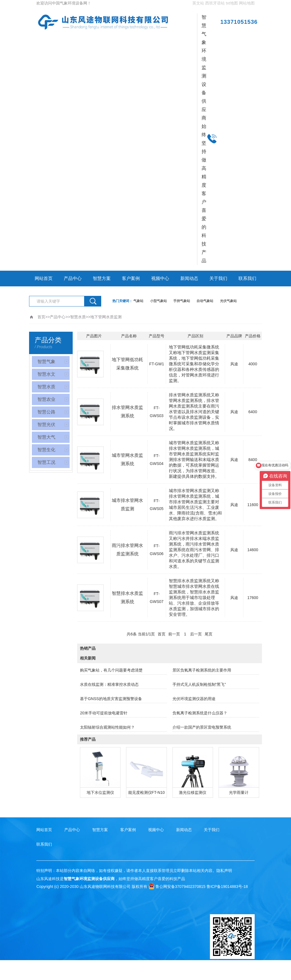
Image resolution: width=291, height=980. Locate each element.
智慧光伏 (46, 424)
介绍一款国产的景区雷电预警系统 (202, 727)
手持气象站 (182, 301)
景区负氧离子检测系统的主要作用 (202, 670)
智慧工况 (46, 462)
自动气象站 (205, 301)
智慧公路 (46, 412)
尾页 (209, 634)
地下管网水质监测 (106, 317)
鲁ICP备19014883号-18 (227, 887)
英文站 (198, 3)
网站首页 (44, 278)
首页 (41, 317)
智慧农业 (46, 399)
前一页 (174, 634)
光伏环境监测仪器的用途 (194, 699)
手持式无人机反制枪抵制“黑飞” (199, 684)
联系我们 (247, 278)
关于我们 (218, 278)
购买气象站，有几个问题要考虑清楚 (111, 670)
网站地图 (247, 3)
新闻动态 (189, 278)
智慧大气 (46, 437)
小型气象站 (158, 301)
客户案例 (131, 278)
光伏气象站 (228, 301)
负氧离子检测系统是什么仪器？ (200, 713)
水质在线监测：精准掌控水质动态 (109, 684)
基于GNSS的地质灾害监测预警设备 (111, 699)
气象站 (138, 301)
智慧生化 (46, 450)
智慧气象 (46, 362)
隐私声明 (224, 871)
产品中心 (73, 278)
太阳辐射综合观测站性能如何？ (107, 727)
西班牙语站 (215, 3)
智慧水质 (78, 317)
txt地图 (232, 3)
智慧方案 (102, 278)
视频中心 (160, 278)
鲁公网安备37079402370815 (177, 887)
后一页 (196, 634)
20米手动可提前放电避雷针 (104, 713)
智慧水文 (46, 374)
